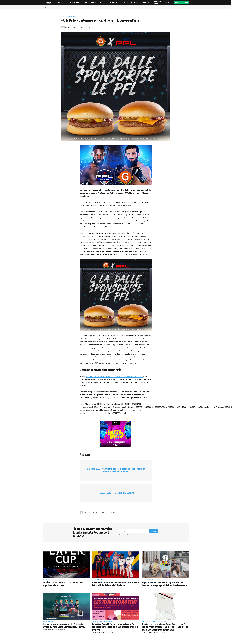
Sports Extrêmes (71, 17)
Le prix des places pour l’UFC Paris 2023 (116, 493)
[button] (44, 3)
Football (50, 621)
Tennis (50, 580)
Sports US (150, 580)
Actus (64, 17)
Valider (153, 531)
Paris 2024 (110, 621)
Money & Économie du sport (155, 621)
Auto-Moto (101, 580)
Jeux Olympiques (102, 621)
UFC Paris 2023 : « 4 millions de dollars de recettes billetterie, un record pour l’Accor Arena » (116, 470)
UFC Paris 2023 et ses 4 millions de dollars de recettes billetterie (115, 376)
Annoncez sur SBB (182, 3)
